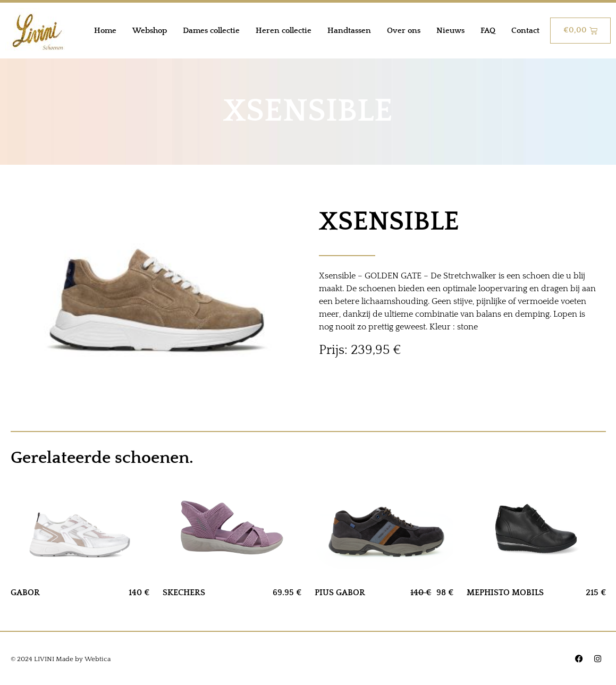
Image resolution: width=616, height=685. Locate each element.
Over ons (404, 31)
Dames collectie (211, 31)
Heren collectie (284, 31)
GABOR (25, 593)
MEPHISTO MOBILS (505, 593)
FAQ (488, 31)
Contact (525, 31)
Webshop (150, 31)
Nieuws (450, 31)
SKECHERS (184, 593)
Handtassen (349, 31)
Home (105, 31)
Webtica (98, 659)
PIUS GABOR (340, 593)
